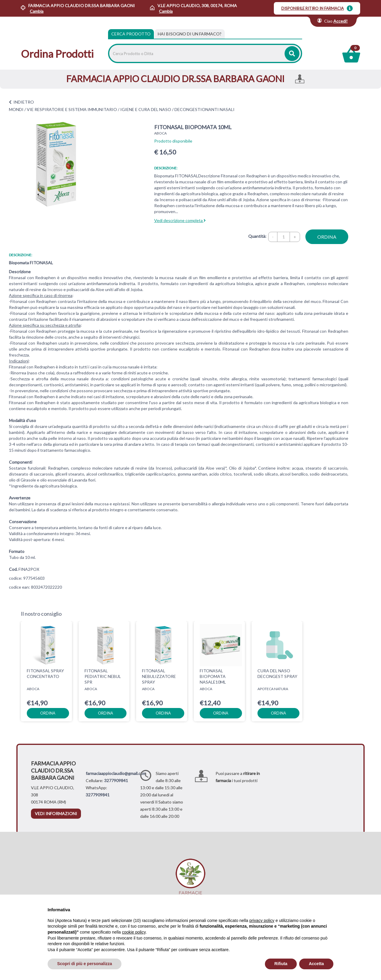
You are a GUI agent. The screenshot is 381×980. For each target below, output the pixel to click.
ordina (327, 237)
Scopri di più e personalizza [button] (85, 964)
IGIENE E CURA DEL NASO (146, 109)
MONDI (16, 109)
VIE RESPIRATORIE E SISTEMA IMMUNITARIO (72, 109)
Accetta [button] (316, 964)
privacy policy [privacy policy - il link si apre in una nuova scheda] (262, 920)
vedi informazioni (56, 813)
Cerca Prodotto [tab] (131, 34)
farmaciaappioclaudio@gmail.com (116, 773)
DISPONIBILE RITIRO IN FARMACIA (313, 8)
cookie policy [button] (134, 932)
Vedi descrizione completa (180, 220)
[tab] (190, 34)
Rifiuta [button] (281, 964)
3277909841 (116, 780)
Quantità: (257, 236)
